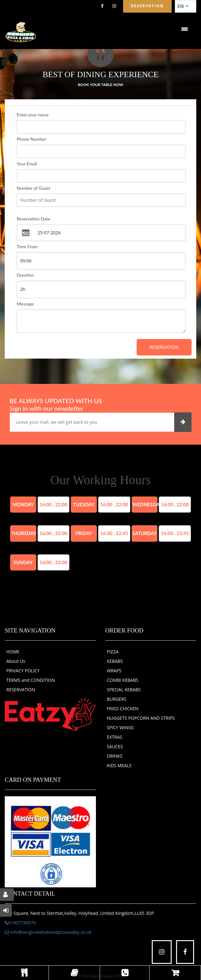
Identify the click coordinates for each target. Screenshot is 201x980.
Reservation (164, 347)
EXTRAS (115, 737)
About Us (16, 661)
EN (183, 6)
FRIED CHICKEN (123, 709)
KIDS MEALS (119, 765)
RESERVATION (21, 690)
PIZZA (113, 652)
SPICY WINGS (121, 727)
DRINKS (115, 756)
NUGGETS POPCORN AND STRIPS (141, 718)
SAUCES (115, 746)
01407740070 (20, 923)
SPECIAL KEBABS (124, 690)
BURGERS (117, 699)
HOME (13, 652)
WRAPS (114, 671)
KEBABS (115, 661)
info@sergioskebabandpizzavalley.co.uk (48, 932)
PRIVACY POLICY (23, 671)
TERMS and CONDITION (31, 680)
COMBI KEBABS (123, 680)
